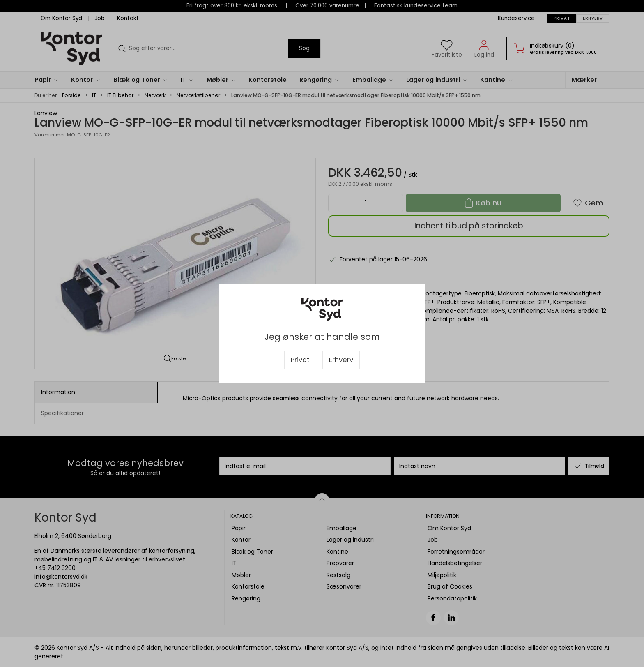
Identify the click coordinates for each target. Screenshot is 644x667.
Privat (300, 360)
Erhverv (341, 360)
